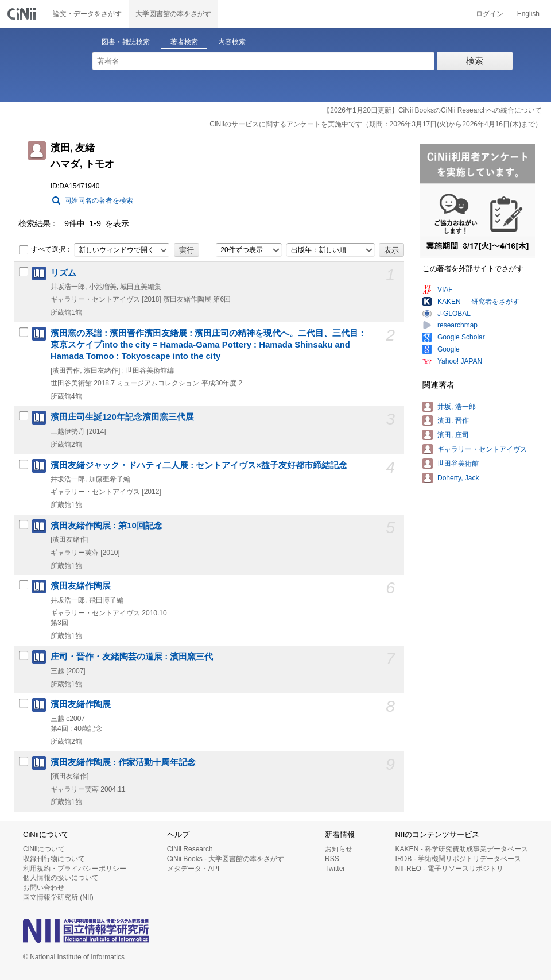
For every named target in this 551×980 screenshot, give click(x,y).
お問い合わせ (44, 888)
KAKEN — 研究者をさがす (478, 302)
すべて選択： (45, 250)
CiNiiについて (44, 849)
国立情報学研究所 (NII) (58, 897)
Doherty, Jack (458, 478)
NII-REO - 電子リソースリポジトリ (449, 869)
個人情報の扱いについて (61, 878)
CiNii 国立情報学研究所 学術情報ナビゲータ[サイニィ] (23, 14)
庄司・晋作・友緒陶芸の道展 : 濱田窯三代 (132, 657)
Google (449, 349)
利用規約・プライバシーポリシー (75, 869)
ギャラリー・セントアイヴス (482, 449)
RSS (332, 859)
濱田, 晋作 (453, 420)
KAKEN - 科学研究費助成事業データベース (462, 849)
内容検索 (232, 42)
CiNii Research (190, 849)
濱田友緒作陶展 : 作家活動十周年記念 (123, 762)
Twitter (335, 869)
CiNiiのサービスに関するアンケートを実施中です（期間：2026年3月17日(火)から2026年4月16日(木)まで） (376, 124)
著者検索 (184, 42)
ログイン (490, 14)
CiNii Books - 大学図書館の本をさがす (226, 859)
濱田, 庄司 (453, 435)
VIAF (445, 290)
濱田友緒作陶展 (81, 586)
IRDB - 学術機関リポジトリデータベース (458, 859)
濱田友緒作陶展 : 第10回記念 (106, 526)
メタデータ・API (193, 869)
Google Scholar (461, 337)
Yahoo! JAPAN (460, 361)
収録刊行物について (54, 859)
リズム (63, 273)
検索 (475, 61)
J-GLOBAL (454, 314)
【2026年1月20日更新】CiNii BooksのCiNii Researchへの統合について (432, 110)
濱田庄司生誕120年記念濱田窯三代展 (122, 417)
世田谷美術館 (458, 464)
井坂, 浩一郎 (457, 407)
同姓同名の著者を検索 (99, 200)
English (528, 14)
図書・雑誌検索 (126, 42)
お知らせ (339, 849)
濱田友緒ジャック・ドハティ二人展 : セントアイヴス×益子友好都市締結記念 (199, 465)
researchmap (457, 325)
